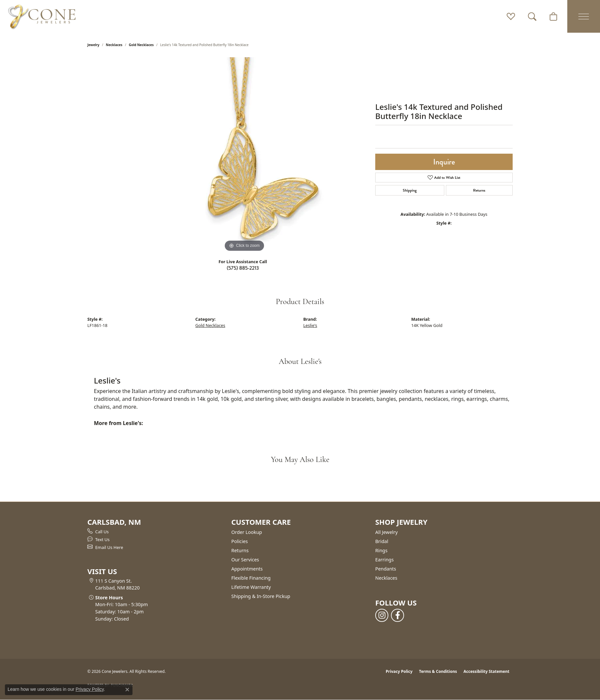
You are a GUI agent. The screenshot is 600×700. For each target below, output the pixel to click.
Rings (381, 550)
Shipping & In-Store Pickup (261, 596)
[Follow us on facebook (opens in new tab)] (397, 615)
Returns (479, 190)
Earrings (384, 560)
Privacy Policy (399, 671)
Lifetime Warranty (251, 587)
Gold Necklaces (141, 45)
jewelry (93, 45)
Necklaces (114, 45)
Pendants (386, 569)
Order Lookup (247, 532)
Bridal (382, 541)
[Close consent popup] (127, 690)
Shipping (410, 190)
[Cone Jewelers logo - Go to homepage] (42, 16)
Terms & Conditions (438, 671)
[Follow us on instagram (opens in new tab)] (382, 615)
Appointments (247, 569)
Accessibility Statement (486, 671)
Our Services (245, 560)
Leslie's (310, 325)
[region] (244, 155)
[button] (511, 16)
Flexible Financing (251, 578)
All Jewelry (387, 532)
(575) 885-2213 (243, 268)
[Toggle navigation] (584, 16)
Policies (239, 541)
